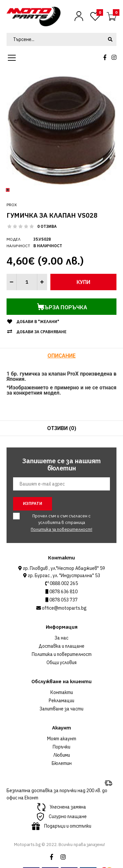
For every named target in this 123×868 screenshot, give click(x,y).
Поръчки (61, 747)
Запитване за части (61, 709)
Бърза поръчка (47, 307)
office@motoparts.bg (64, 608)
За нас (61, 638)
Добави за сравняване (41, 332)
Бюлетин (62, 763)
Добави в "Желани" (38, 322)
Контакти (62, 692)
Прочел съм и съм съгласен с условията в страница (58, 523)
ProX (12, 205)
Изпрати (33, 503)
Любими (62, 755)
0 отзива (47, 226)
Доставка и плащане (61, 646)
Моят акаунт (62, 739)
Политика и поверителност (62, 654)
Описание (61, 356)
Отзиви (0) (62, 428)
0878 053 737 (63, 600)
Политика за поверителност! (61, 529)
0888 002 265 (63, 583)
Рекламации (61, 701)
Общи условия (61, 662)
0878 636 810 (63, 592)
